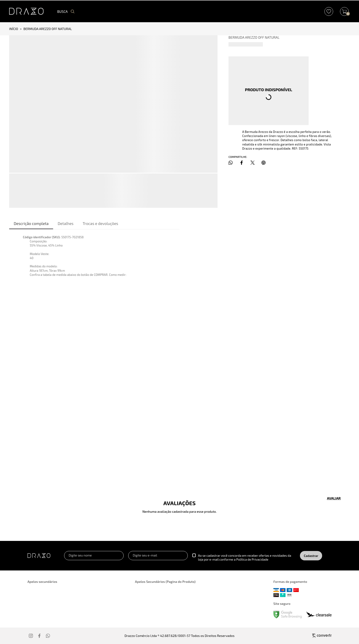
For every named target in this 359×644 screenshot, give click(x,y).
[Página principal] (26, 11)
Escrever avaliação (334, 498)
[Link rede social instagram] (31, 636)
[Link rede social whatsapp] (48, 636)
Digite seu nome (80, 555)
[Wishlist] (329, 11)
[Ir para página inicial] (14, 29)
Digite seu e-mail (145, 555)
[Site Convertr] (304, 636)
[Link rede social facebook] (40, 636)
